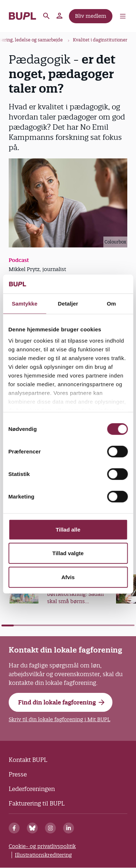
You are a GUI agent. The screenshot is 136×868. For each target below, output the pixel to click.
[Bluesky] (32, 828)
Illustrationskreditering (43, 855)
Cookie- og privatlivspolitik (42, 846)
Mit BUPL (60, 16)
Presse (18, 774)
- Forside (22, 16)
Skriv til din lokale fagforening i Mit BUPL (59, 719)
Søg (46, 16)
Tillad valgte (68, 553)
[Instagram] (50, 828)
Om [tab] (112, 304)
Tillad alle (68, 530)
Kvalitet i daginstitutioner (100, 40)
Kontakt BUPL (28, 760)
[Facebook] (14, 828)
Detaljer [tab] (68, 304)
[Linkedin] (69, 828)
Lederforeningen (32, 789)
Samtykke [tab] (24, 304)
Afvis (68, 577)
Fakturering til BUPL (37, 803)
